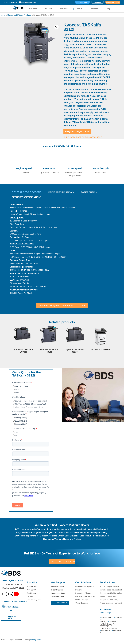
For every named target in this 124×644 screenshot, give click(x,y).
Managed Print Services (85, 597)
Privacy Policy (36, 640)
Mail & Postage (81, 600)
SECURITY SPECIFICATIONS (27, 197)
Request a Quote (113, 2)
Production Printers (83, 593)
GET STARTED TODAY (62, 562)
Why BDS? (31, 590)
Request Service (58, 587)
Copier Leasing (81, 603)
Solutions (33, 9)
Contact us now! (59, 603)
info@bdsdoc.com (13, 609)
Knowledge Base (58, 593)
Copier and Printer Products (19, 15)
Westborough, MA (106, 626)
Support (49, 9)
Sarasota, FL (114, 622)
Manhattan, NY (106, 631)
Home (3, 15)
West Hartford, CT (107, 618)
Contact (98, 2)
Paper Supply (89, 192)
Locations (94, 9)
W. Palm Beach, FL (108, 624)
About (79, 9)
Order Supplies (57, 590)
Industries (64, 9)
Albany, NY (105, 628)
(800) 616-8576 (11, 2)
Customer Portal (82, 2)
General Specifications (26, 192)
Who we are (32, 587)
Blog (108, 9)
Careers (30, 597)
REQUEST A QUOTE (76, 131)
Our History (31, 593)
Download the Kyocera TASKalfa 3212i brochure (62, 305)
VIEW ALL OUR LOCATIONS (14, 602)
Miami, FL (105, 622)
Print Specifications (61, 192)
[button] (56, 27)
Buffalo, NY (114, 628)
